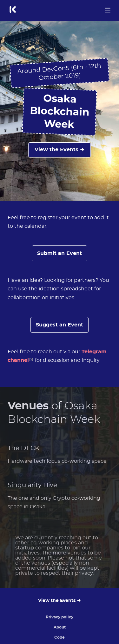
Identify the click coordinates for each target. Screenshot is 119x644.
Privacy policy (60, 617)
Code (60, 637)
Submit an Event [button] (60, 253)
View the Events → (60, 150)
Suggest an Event (60, 325)
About (60, 627)
